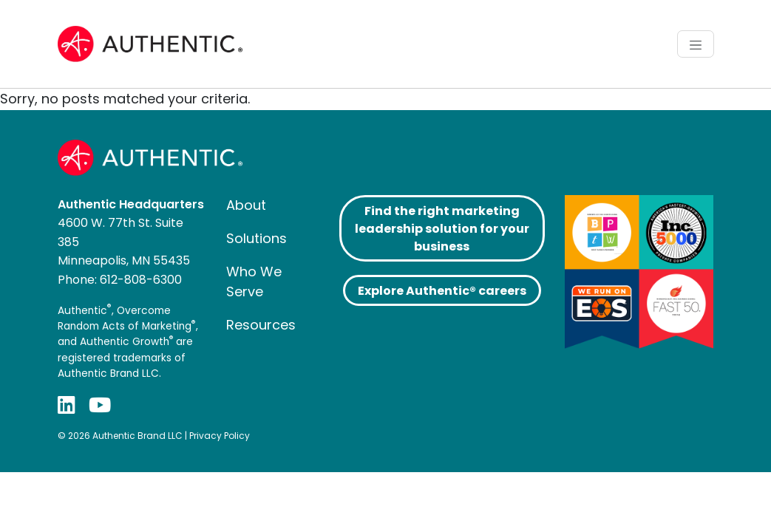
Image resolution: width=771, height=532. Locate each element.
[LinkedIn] (67, 405)
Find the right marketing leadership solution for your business (442, 229)
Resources (261, 325)
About (246, 205)
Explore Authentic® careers (442, 291)
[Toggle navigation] (695, 44)
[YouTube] (100, 405)
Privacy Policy (220, 436)
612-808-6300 (141, 280)
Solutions (257, 238)
